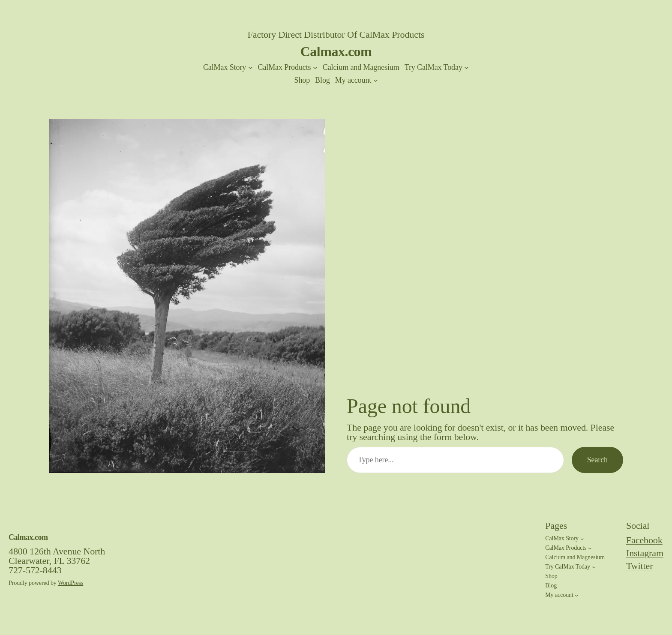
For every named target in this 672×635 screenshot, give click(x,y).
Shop (302, 80)
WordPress (70, 583)
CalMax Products (284, 67)
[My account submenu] (376, 80)
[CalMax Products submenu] (315, 67)
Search (597, 460)
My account (353, 80)
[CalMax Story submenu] (250, 67)
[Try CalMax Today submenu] (466, 67)
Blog (322, 80)
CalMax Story (225, 67)
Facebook (644, 540)
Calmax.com (336, 51)
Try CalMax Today (433, 67)
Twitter (640, 566)
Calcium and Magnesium (361, 67)
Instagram (645, 553)
